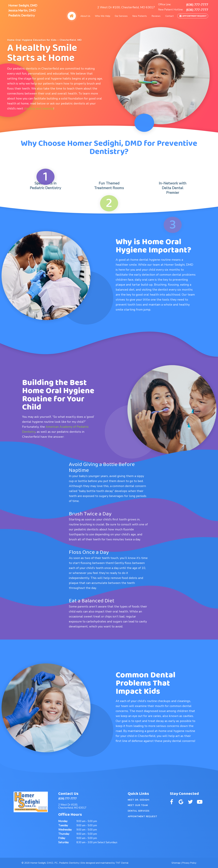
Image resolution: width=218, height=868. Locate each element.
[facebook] (172, 802)
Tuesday (63, 825)
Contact (169, 16)
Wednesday (65, 830)
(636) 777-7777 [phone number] (197, 5)
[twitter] (190, 802)
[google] (181, 802)
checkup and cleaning (39, 108)
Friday (62, 838)
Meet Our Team (138, 805)
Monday (63, 821)
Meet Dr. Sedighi (139, 800)
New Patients (140, 16)
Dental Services (139, 811)
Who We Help (103, 16)
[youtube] (200, 802)
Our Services (121, 16)
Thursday (64, 834)
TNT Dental (122, 863)
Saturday (64, 842)
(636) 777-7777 (67, 799)
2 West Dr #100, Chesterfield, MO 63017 (126, 7)
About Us (85, 16)
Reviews (156, 16)
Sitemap (176, 863)
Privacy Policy (189, 863)
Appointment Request (193, 16)
